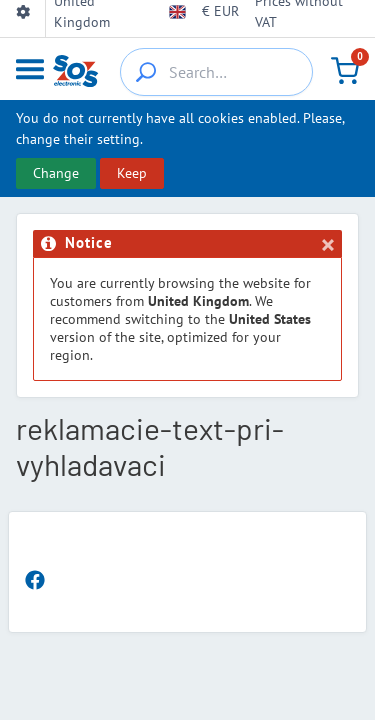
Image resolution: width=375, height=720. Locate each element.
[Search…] (216, 72)
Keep (132, 173)
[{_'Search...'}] (146, 72)
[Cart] (345, 70)
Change (56, 173)
